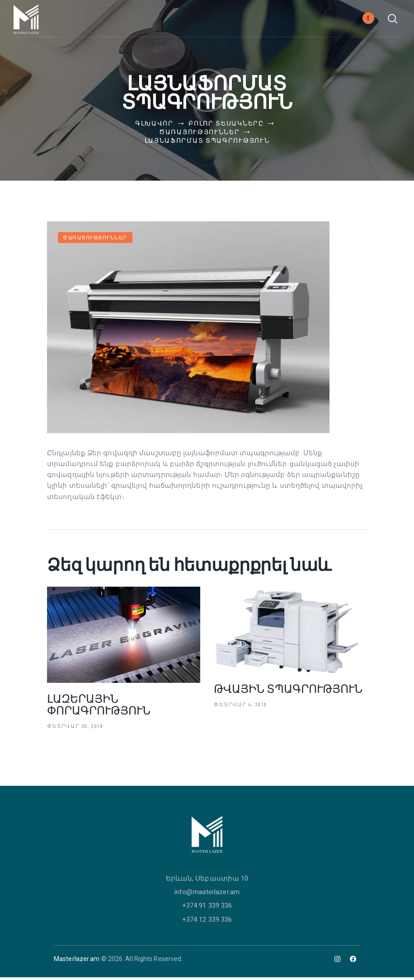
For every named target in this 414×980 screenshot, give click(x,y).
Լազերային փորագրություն (99, 707)
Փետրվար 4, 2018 (240, 707)
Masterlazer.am (77, 961)
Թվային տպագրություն (288, 691)
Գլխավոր (154, 124)
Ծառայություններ (200, 133)
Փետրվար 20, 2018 (75, 728)
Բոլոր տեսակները (226, 124)
